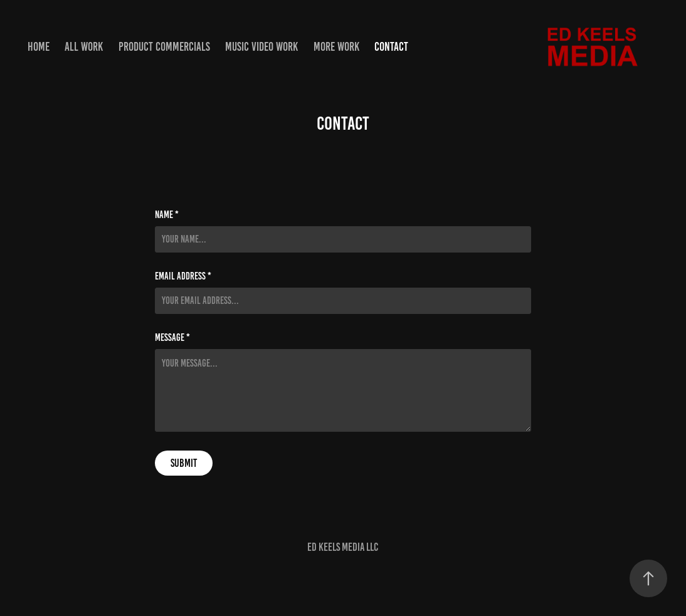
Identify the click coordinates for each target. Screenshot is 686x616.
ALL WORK (84, 47)
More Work (336, 47)
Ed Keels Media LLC (343, 547)
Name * (167, 215)
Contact (391, 47)
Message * (172, 338)
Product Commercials (164, 47)
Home (39, 47)
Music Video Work (261, 47)
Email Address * (183, 276)
